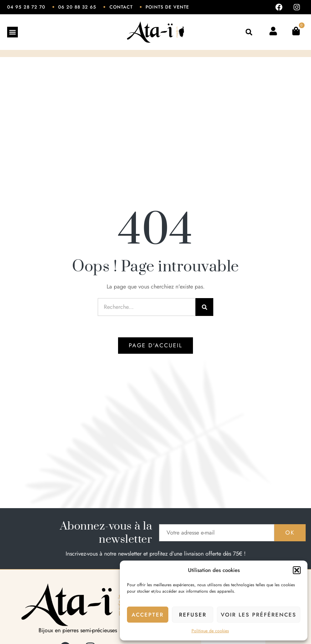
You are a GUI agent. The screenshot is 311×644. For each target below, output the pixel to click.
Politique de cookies (210, 631)
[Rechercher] (204, 307)
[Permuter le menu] (12, 32)
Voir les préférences (259, 615)
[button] (297, 570)
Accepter (148, 615)
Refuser (193, 615)
